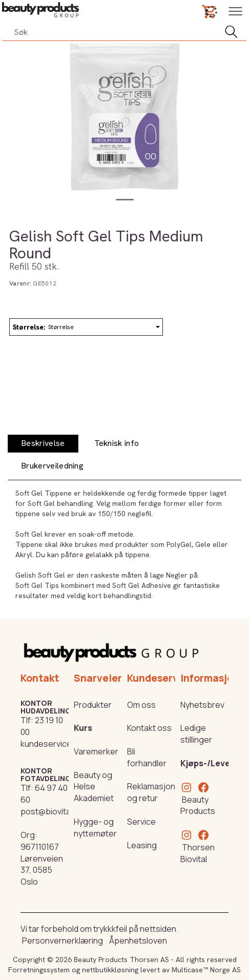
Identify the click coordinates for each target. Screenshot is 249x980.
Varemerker (96, 751)
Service (141, 822)
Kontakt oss (149, 728)
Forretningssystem (39, 970)
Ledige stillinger (196, 734)
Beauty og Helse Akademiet (94, 787)
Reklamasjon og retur (151, 792)
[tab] (43, 444)
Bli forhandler (147, 757)
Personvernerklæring (63, 941)
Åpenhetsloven (138, 941)
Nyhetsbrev (202, 705)
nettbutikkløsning (110, 970)
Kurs (83, 728)
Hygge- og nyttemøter (95, 828)
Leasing (142, 845)
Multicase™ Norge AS (206, 970)
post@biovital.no (52, 811)
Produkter (93, 705)
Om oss (141, 705)
